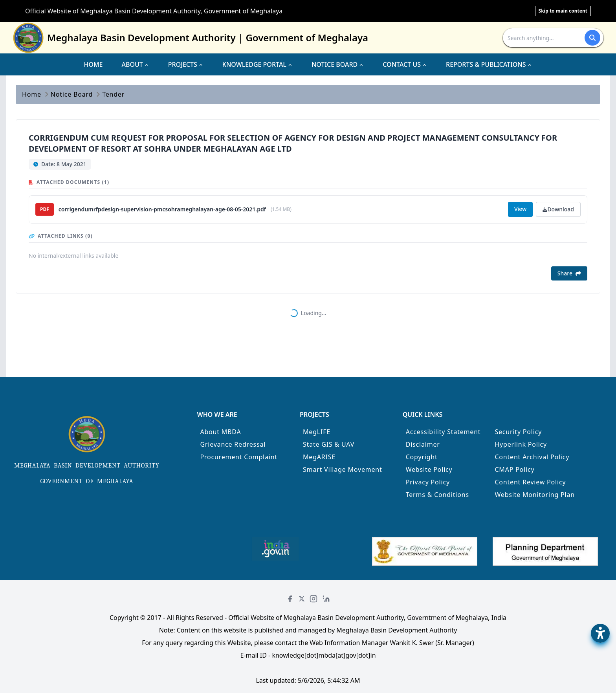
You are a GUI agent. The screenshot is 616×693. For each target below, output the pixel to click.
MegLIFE (317, 432)
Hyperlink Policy (521, 444)
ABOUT (136, 64)
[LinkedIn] (326, 599)
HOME (93, 64)
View (520, 209)
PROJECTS (186, 64)
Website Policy (429, 469)
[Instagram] (313, 599)
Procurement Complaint (239, 457)
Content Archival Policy (532, 457)
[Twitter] (302, 599)
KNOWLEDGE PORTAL (258, 64)
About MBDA (220, 432)
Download (558, 209)
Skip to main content (563, 11)
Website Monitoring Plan (535, 495)
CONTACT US (405, 64)
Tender (113, 94)
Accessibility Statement (443, 432)
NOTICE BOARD (338, 64)
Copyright (422, 457)
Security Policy (518, 432)
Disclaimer (423, 444)
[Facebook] (290, 599)
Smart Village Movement (343, 469)
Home (32, 94)
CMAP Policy (514, 469)
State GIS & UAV (329, 444)
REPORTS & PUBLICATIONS (489, 64)
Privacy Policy (428, 482)
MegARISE (319, 457)
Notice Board (72, 94)
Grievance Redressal (233, 444)
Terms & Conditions (437, 495)
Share (569, 273)
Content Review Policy (530, 482)
